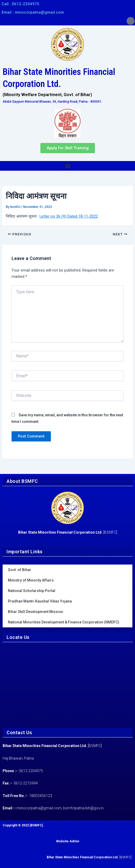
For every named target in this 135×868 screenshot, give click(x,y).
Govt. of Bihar (20, 570)
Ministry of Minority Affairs (31, 580)
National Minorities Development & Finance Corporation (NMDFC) (64, 622)
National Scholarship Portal (32, 591)
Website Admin (68, 841)
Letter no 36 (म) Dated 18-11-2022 (69, 216)
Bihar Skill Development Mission (36, 612)
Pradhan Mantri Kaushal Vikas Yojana (40, 601)
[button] (67, 166)
